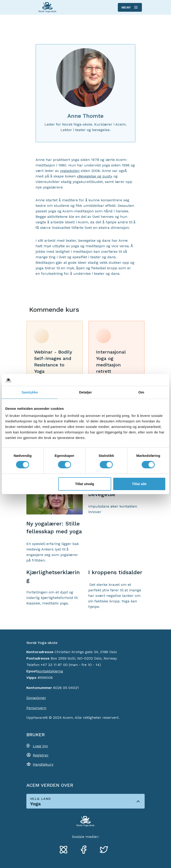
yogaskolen (70, 171)
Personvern (36, 708)
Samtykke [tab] (30, 392)
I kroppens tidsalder (115, 572)
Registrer (41, 755)
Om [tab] (141, 392)
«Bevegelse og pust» (95, 176)
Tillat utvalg (84, 484)
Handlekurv (43, 764)
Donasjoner (36, 698)
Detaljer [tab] (85, 392)
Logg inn (40, 746)
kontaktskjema (50, 671)
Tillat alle (139, 484)
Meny (130, 7)
